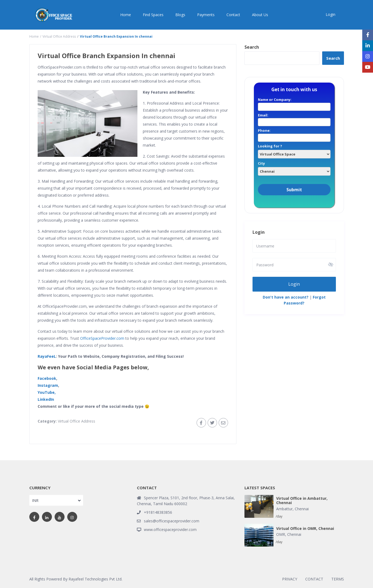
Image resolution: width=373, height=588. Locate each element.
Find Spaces (153, 15)
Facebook (47, 378)
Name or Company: (294, 103)
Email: (294, 119)
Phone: (294, 134)
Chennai (302, 509)
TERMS (338, 579)
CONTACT (314, 579)
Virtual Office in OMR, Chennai (305, 529)
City (294, 167)
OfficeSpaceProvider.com (102, 338)
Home (126, 15)
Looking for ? (294, 150)
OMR (281, 534)
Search (252, 47)
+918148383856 (158, 512)
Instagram (48, 385)
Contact (233, 15)
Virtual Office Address (59, 36)
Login (294, 284)
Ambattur (284, 509)
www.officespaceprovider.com (170, 529)
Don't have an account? (286, 297)
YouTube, (47, 392)
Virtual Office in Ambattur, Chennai (302, 501)
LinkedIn (46, 399)
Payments (206, 15)
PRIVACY (290, 579)
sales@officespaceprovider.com (172, 521)
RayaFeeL (47, 356)
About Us (260, 15)
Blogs (180, 15)
